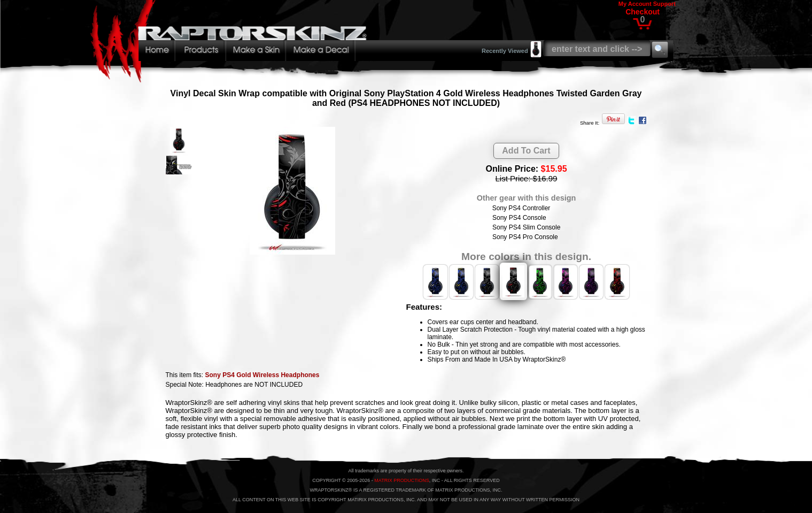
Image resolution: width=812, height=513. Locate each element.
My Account (635, 4)
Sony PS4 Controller (521, 208)
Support (664, 4)
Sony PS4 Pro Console (525, 237)
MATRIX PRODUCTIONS (401, 480)
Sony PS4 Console (519, 218)
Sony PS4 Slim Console (526, 227)
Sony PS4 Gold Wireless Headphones (262, 375)
